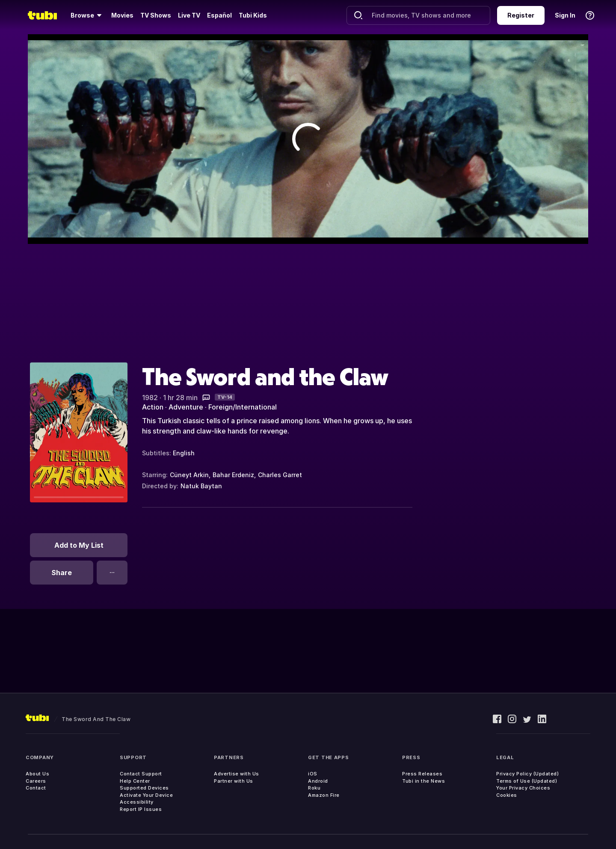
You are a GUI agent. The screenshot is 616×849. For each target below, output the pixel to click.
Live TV (189, 15)
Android (318, 781)
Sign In (565, 15)
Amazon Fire (324, 795)
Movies (122, 15)
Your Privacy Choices (523, 788)
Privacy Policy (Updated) (527, 774)
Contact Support (141, 774)
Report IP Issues (141, 809)
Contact (36, 788)
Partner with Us (234, 781)
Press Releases (422, 774)
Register (521, 15)
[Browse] (87, 15)
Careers (36, 781)
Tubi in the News (423, 781)
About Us (37, 774)
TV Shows (156, 15)
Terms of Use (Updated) (527, 781)
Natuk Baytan (201, 486)
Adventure (186, 407)
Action (153, 407)
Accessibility (137, 802)
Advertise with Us (237, 774)
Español (219, 15)
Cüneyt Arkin (189, 475)
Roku (314, 788)
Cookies (507, 795)
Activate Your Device (146, 795)
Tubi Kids (253, 15)
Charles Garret (280, 475)
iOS (313, 774)
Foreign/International (243, 407)
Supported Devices (144, 788)
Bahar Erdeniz (233, 475)
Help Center (135, 781)
